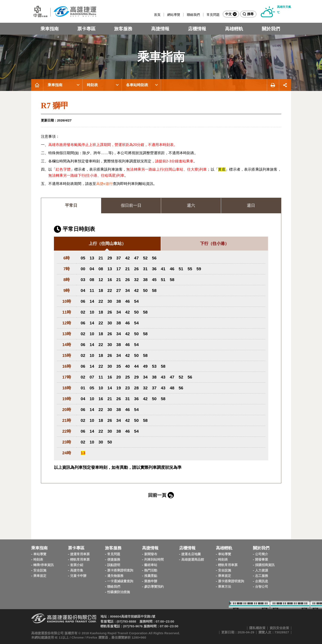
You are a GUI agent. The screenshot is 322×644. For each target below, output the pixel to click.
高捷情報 (160, 29)
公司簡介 (262, 554)
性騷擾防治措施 (119, 592)
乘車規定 (40, 576)
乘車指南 (50, 29)
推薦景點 (151, 576)
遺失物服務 (115, 576)
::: (152, 15)
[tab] (107, 244)
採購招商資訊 (265, 565)
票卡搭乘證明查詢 (120, 570)
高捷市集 (77, 570)
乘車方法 (225, 587)
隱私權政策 (257, 628)
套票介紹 (77, 565)
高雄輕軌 (234, 29)
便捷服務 (114, 559)
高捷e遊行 (104, 184)
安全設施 (40, 570)
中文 (231, 14)
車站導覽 (40, 554)
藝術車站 (151, 565)
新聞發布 (151, 554)
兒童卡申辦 (78, 576)
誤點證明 (114, 565)
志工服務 (262, 576)
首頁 (157, 15)
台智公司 (262, 587)
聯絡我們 (193, 15)
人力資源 (262, 570)
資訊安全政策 (279, 628)
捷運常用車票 (80, 554)
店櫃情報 (197, 29)
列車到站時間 (154, 559)
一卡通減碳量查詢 (120, 581)
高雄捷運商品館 (193, 559)
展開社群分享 (285, 85)
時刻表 (92, 85)
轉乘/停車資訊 (44, 565)
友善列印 (273, 85)
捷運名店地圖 (191, 554)
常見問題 (213, 15)
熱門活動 (151, 570)
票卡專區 (86, 29)
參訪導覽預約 (154, 587)
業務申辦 (151, 581)
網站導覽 (174, 15)
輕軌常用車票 (80, 559)
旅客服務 (123, 29)
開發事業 (262, 559)
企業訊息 (262, 581)
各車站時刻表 (137, 85)
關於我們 (271, 29)
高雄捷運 (64, 11)
